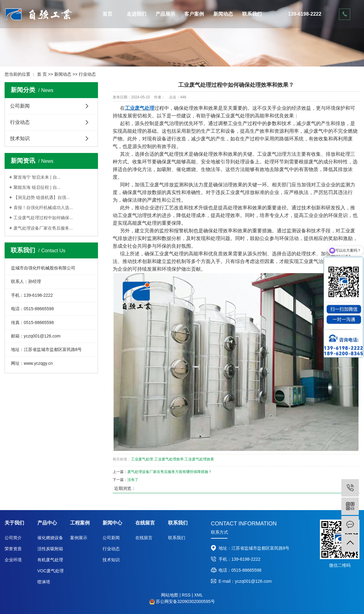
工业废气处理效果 (199, 459)
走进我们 (137, 14)
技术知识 (20, 138)
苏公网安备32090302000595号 (185, 601)
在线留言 (144, 538)
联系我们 (252, 14)
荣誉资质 (13, 549)
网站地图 (170, 595)
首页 (107, 14)
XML (199, 595)
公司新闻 (20, 106)
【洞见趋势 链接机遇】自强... (42, 197)
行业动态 (87, 74)
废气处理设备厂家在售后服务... (43, 228)
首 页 (42, 74)
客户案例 (194, 14)
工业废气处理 (142, 459)
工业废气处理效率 (169, 459)
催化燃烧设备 (50, 538)
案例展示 (79, 538)
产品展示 (165, 14)
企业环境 (13, 560)
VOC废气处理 (51, 571)
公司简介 (13, 538)
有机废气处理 (50, 560)
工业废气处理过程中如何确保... (43, 218)
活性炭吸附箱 (50, 549)
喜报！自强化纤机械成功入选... (43, 208)
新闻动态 (223, 14)
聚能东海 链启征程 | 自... (37, 187)
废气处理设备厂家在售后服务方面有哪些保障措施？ (170, 472)
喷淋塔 (44, 582)
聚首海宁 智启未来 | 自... (37, 177)
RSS (186, 595)
